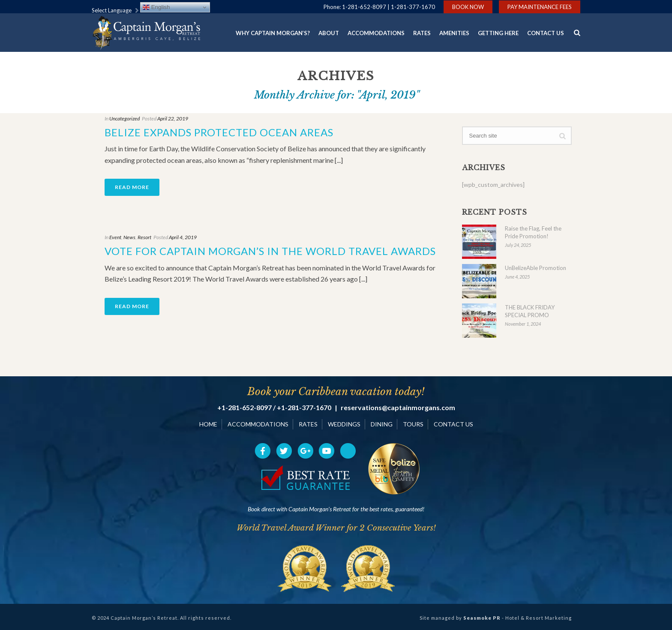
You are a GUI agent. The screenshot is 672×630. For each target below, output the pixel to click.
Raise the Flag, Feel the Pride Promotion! (533, 232)
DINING (382, 424)
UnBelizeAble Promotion (535, 268)
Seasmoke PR (482, 618)
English (156, 7)
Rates (422, 33)
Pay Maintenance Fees (540, 7)
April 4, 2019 (183, 237)
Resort (144, 237)
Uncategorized (124, 118)
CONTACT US (453, 424)
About (329, 33)
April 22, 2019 (173, 118)
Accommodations (376, 33)
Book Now (468, 7)
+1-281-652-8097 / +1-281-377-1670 (274, 408)
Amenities (454, 33)
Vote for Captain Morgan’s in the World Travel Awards (270, 251)
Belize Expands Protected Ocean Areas (219, 132)
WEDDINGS (344, 424)
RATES (308, 424)
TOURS (413, 424)
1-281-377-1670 (413, 7)
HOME (208, 424)
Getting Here (498, 33)
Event (115, 237)
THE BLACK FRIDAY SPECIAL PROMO (530, 311)
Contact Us (546, 33)
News (129, 237)
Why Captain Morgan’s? (273, 33)
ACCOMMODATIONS (258, 424)
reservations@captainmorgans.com (398, 408)
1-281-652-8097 (364, 7)
